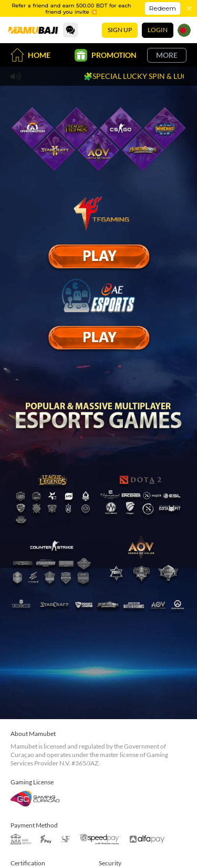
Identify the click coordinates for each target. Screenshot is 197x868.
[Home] (33, 30)
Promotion (106, 55)
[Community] (70, 30)
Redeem (163, 8)
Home (30, 55)
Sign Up (120, 30)
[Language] (184, 30)
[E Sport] (99, 256)
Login (158, 30)
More (167, 55)
